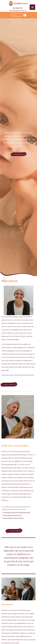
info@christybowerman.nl (18, 11)
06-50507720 (18, 8)
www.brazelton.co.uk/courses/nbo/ (13, 518)
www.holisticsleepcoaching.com (13, 515)
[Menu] (32, 7)
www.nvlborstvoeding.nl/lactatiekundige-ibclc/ (17, 512)
